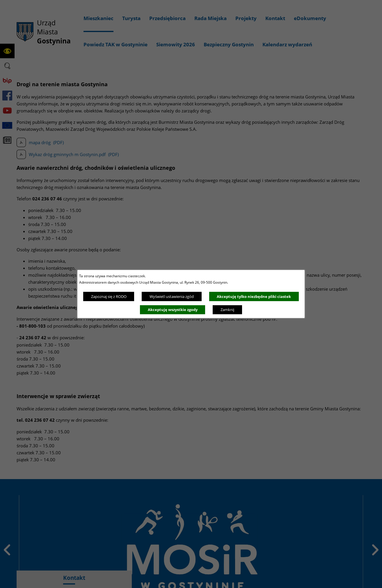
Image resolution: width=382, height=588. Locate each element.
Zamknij (227, 310)
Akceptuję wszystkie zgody (173, 310)
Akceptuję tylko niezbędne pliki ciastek (254, 296)
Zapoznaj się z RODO (109, 296)
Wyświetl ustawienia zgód (172, 296)
